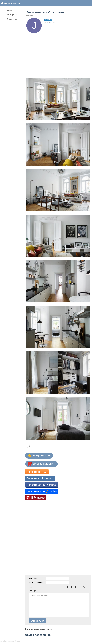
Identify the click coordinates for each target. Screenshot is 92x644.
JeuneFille (48, 20)
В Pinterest (38, 498)
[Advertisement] (58, 51)
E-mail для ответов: (36, 582)
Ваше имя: (33, 579)
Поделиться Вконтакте (40, 478)
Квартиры (30, 16)
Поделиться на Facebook (42, 485)
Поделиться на (41, 491)
